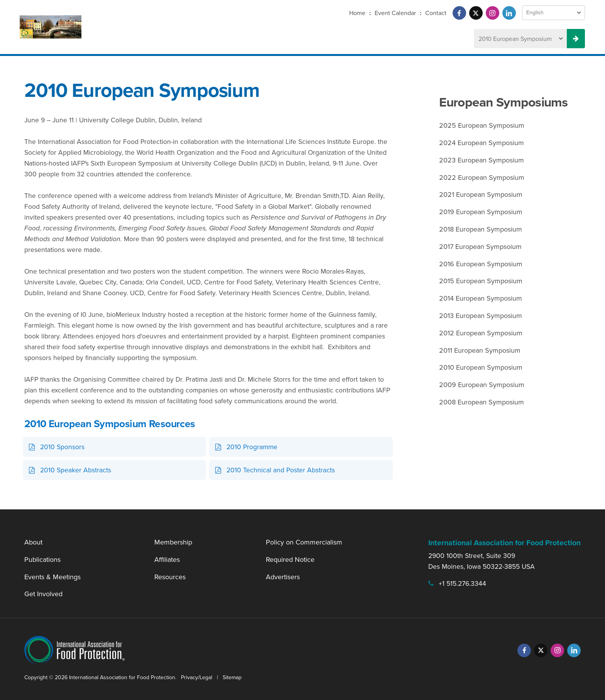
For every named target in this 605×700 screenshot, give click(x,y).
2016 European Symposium (481, 264)
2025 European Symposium (482, 125)
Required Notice (290, 560)
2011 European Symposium (480, 350)
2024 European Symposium (482, 143)
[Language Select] (553, 13)
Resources (170, 577)
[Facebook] (459, 13)
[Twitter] (476, 13)
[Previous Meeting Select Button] (576, 39)
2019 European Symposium (481, 212)
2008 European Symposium (482, 402)
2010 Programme (252, 447)
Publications (42, 560)
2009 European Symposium (482, 385)
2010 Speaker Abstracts (76, 470)
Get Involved (43, 594)
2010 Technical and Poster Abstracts (281, 470)
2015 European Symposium (481, 281)
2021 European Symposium (481, 194)
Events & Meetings (52, 577)
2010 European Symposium (481, 367)
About (33, 542)
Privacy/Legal (197, 677)
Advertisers (283, 577)
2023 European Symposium (482, 160)
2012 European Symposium (481, 333)
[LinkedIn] (509, 13)
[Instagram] (493, 13)
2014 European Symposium (481, 298)
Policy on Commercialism (304, 542)
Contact (436, 13)
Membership (173, 542)
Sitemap (232, 677)
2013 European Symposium (481, 316)
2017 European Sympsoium (480, 247)
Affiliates (167, 560)
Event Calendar (395, 13)
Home (357, 13)
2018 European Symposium (481, 229)
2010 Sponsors (62, 447)
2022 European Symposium (482, 178)
